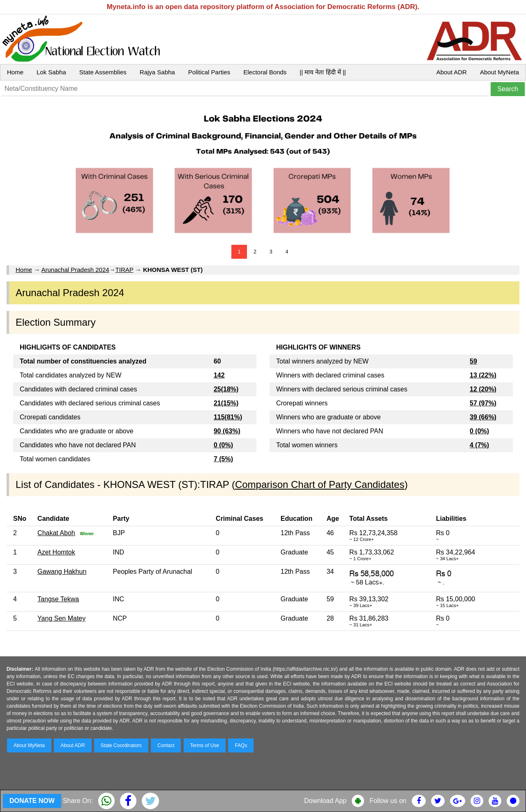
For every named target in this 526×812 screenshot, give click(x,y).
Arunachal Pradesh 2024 (75, 270)
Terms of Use (205, 745)
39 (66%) (483, 417)
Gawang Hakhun (62, 572)
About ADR (452, 72)
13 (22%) (483, 375)
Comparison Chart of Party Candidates (320, 484)
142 (219, 375)
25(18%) (226, 389)
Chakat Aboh (56, 533)
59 (473, 361)
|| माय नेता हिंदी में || (323, 72)
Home (15, 72)
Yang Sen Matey (61, 618)
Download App (325, 801)
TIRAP (125, 270)
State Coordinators (121, 745)
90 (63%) (227, 431)
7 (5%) (223, 459)
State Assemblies (103, 72)
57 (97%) (483, 403)
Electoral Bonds (265, 72)
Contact (166, 745)
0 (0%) (223, 445)
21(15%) (226, 403)
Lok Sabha (51, 72)
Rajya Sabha (157, 72)
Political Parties (209, 72)
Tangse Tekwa (58, 599)
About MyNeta (499, 72)
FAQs (241, 745)
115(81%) (228, 417)
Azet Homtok (56, 552)
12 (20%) (483, 389)
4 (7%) (479, 445)
